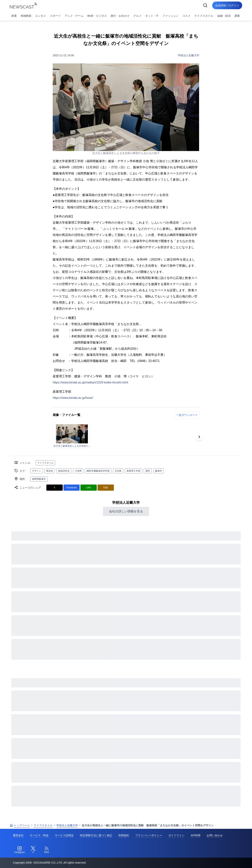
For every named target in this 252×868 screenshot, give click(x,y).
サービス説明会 (64, 835)
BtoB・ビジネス (97, 16)
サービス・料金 (39, 835)
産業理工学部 (134, 471)
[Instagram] (20, 850)
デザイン (37, 471)
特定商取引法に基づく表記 (96, 835)
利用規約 (124, 835)
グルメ (137, 16)
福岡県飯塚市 (39, 479)
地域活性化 (64, 471)
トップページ (20, 825)
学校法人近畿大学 (189, 55)
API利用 (196, 835)
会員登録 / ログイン (227, 5)
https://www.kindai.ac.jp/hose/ (73, 398)
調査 (237, 16)
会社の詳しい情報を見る (126, 511)
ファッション (170, 16)
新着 (14, 16)
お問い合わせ (215, 835)
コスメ (186, 16)
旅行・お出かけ (120, 16)
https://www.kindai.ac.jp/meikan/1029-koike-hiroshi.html (90, 382)
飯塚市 (159, 471)
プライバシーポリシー (149, 835)
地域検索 (26, 16)
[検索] (205, 5)
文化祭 (118, 471)
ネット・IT (152, 16)
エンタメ (41, 16)
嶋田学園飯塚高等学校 (98, 471)
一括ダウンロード (187, 415)
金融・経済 (224, 16)
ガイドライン (176, 835)
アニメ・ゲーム (74, 16)
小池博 (78, 471)
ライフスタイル (204, 16)
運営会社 (18, 835)
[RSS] (47, 850)
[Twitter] (33, 850)
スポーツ (55, 16)
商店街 (50, 471)
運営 (148, 471)
